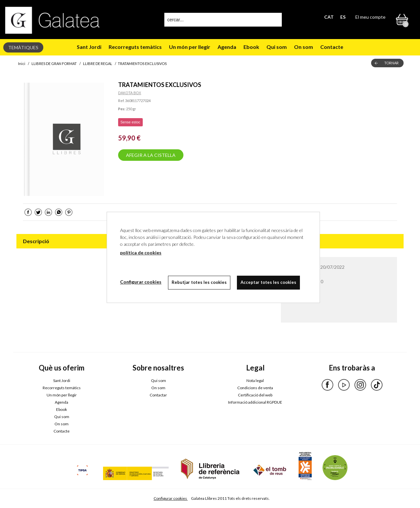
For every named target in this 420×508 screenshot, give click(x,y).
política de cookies (141, 253)
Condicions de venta (255, 388)
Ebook (251, 47)
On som (304, 47)
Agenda (227, 47)
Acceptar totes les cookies (268, 282)
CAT (329, 17)
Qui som (277, 47)
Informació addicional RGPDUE (255, 402)
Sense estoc (130, 122)
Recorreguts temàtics (135, 47)
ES (343, 17)
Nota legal (255, 381)
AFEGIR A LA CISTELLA (151, 155)
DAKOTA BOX (130, 93)
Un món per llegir (190, 47)
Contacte (332, 47)
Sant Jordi (89, 47)
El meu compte (370, 17)
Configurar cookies (171, 498)
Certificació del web (255, 395)
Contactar (158, 395)
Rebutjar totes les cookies (199, 282)
